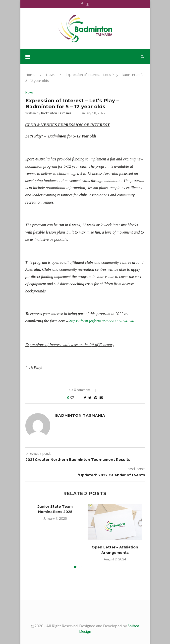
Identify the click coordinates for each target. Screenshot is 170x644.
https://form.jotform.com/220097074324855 (104, 321)
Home (30, 75)
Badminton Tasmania (56, 113)
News (51, 75)
